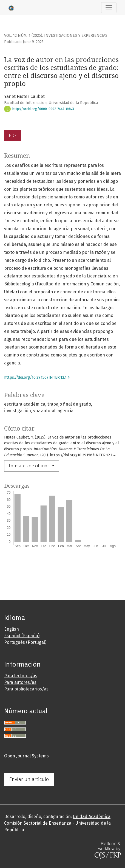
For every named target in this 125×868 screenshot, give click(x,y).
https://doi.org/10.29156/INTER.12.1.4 (37, 377)
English (12, 629)
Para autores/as (20, 682)
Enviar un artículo (29, 779)
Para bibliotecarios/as (26, 689)
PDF (13, 135)
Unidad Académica (92, 817)
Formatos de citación (30, 466)
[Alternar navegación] (109, 8)
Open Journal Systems (26, 756)
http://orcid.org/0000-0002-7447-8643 (39, 109)
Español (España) (22, 636)
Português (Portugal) (25, 642)
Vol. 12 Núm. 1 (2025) (23, 36)
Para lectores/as (21, 676)
